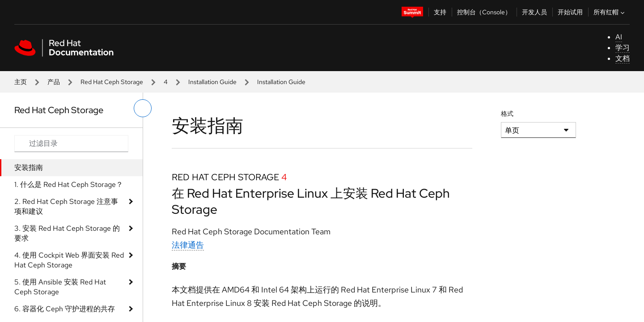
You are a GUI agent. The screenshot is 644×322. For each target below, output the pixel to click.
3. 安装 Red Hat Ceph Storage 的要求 (67, 233)
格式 (507, 114)
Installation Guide (212, 82)
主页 (21, 82)
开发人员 (534, 12)
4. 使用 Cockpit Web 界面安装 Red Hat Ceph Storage (69, 260)
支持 (440, 12)
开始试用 (570, 12)
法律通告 (188, 245)
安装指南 (29, 167)
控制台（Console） (484, 12)
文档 (623, 58)
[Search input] (71, 144)
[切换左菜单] (143, 108)
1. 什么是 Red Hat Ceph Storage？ (69, 184)
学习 (623, 48)
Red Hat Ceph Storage (112, 82)
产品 (54, 82)
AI (619, 37)
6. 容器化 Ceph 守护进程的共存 (65, 309)
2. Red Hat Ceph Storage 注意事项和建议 (66, 206)
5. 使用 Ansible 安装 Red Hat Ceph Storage (60, 287)
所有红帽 (610, 12)
